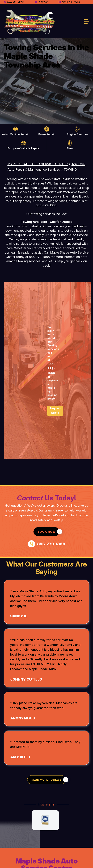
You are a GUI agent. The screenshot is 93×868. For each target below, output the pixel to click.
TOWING (70, 169)
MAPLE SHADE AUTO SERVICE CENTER (38, 164)
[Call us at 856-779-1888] (46, 544)
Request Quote (55, 411)
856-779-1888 (46, 205)
